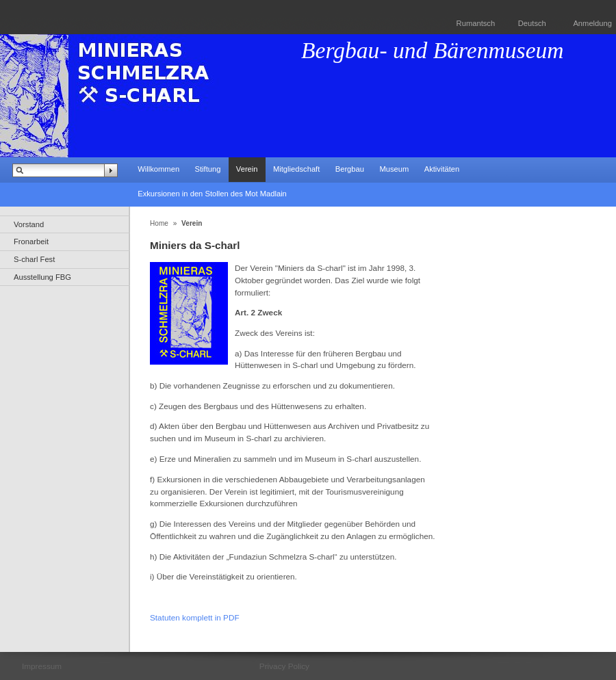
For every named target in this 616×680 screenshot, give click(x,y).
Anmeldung (592, 23)
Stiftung (207, 169)
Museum (394, 169)
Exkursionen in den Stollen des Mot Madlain (212, 194)
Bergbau (350, 169)
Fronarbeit (31, 241)
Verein (247, 169)
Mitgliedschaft (296, 169)
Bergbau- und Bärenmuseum (433, 50)
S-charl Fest (34, 259)
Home (159, 223)
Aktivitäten (442, 169)
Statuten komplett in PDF (195, 617)
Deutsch (532, 23)
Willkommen (158, 169)
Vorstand (29, 224)
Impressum (42, 666)
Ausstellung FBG (42, 277)
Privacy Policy (284, 666)
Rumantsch (476, 23)
